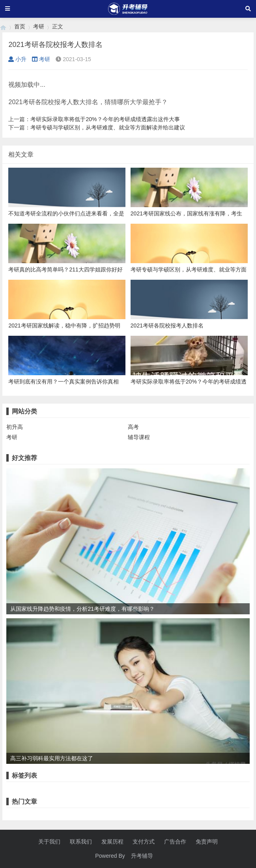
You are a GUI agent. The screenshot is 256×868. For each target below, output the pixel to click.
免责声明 (207, 842)
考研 (39, 26)
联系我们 (81, 842)
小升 (17, 59)
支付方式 (144, 842)
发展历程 (112, 842)
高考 (133, 427)
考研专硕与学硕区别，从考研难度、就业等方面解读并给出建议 (108, 127)
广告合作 (175, 842)
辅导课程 (139, 437)
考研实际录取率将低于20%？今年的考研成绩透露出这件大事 (105, 119)
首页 (20, 26)
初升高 (15, 427)
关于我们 (49, 842)
